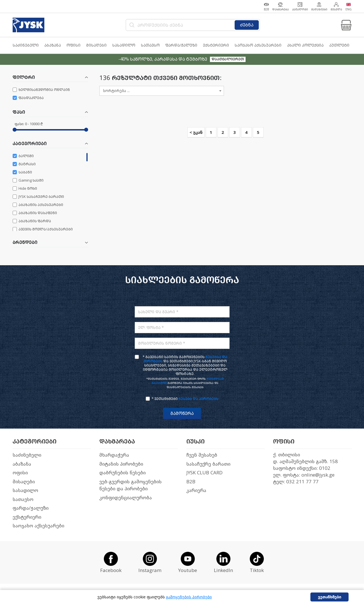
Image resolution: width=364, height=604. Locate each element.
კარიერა (196, 490)
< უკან (196, 132)
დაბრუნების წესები (123, 473)
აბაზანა (22, 464)
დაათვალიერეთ (228, 59)
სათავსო (23, 499)
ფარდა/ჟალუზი (31, 508)
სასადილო (25, 490)
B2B (191, 482)
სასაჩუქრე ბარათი (208, 464)
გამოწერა (182, 413)
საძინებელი (27, 455)
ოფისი (20, 473)
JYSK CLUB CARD (204, 473)
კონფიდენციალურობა (126, 498)
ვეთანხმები (330, 597)
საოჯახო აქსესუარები (38, 526)
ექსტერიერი (27, 517)
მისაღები (24, 482)
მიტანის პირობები (121, 464)
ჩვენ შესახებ (202, 455)
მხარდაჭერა (114, 455)
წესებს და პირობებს (198, 399)
